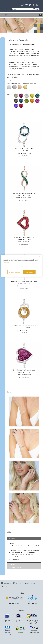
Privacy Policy (31, 583)
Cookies (6, 587)
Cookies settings (21, 267)
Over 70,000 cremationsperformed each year (14, 603)
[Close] (39, 257)
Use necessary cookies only (15, 272)
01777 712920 (28, 5)
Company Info (7, 583)
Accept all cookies (29, 272)
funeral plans (33, 603)
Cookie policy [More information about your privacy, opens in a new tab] (6, 262)
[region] (21, 266)
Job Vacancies (19, 583)
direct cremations (33, 602)
